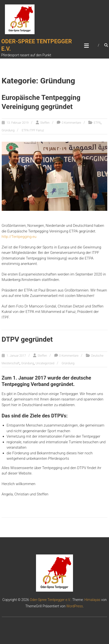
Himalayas (92, 600)
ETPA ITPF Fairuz (33, 130)
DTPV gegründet (27, 339)
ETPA (97, 123)
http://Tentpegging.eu (19, 237)
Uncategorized (45, 363)
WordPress (75, 606)
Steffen (45, 123)
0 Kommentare (71, 123)
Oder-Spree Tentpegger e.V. (50, 600)
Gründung (8, 130)
